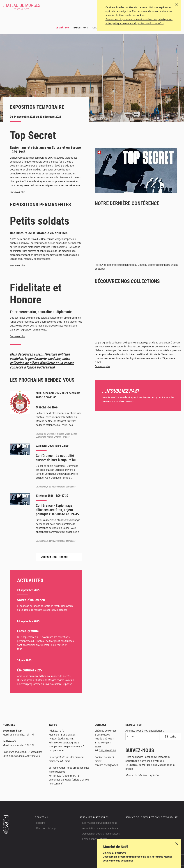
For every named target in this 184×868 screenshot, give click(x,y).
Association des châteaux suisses (101, 834)
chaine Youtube (155, 761)
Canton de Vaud (8, 825)
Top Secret (33, 135)
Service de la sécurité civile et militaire (151, 817)
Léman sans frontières (95, 839)
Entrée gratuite (28, 631)
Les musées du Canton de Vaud (100, 823)
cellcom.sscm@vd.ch (106, 765)
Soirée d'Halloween (31, 600)
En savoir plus (18, 192)
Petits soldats (40, 221)
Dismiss (177, 844)
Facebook (149, 757)
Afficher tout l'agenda (55, 557)
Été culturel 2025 (29, 670)
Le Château (62, 27)
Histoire (41, 823)
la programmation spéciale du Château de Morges (144, 857)
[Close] (177, 5)
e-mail (98, 746)
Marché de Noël (47, 407)
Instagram (164, 757)
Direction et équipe (47, 828)
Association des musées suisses (100, 828)
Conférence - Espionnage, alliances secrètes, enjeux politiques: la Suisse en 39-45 (57, 510)
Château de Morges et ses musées (26, 8)
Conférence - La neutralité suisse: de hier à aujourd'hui (56, 458)
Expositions (81, 27)
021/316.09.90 (107, 750)
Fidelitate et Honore (36, 293)
